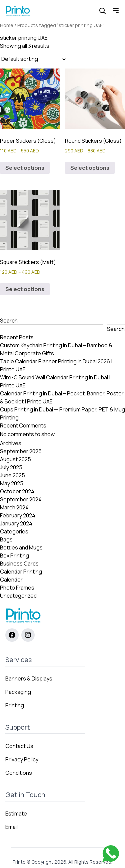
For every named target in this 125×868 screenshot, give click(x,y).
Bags (6, 539)
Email (11, 827)
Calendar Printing (21, 572)
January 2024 (16, 523)
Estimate (16, 814)
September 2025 (21, 451)
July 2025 (11, 467)
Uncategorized (18, 596)
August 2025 (15, 459)
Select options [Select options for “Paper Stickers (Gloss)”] (25, 168)
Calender (11, 580)
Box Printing (14, 555)
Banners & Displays (29, 678)
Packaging (18, 692)
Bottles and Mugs (21, 547)
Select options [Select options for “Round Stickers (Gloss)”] (90, 168)
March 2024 (14, 507)
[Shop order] (33, 59)
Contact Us (19, 746)
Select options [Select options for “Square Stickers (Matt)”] (25, 289)
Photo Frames (17, 588)
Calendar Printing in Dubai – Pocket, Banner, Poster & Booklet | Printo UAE (62, 397)
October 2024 (17, 491)
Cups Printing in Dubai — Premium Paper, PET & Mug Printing (62, 413)
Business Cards (19, 564)
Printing (15, 705)
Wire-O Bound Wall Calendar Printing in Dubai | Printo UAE (55, 381)
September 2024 (21, 499)
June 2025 (12, 475)
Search (9, 321)
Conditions (19, 773)
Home (7, 25)
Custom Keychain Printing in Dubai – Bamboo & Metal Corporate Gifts (56, 349)
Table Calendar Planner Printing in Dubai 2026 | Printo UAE (56, 365)
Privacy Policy (22, 759)
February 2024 (18, 515)
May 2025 (12, 483)
